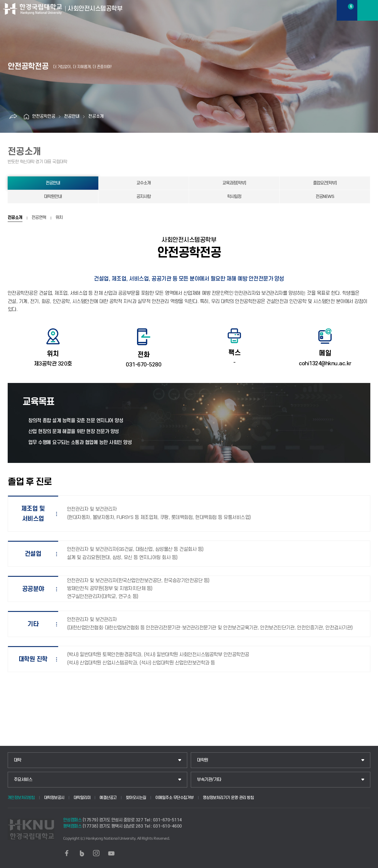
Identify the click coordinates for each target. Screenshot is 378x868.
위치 (59, 218)
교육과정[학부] (234, 183)
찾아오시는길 (136, 798)
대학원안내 (53, 197)
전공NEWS (325, 197)
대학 (18, 760)
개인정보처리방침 (21, 798)
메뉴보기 (368, 10)
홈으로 (26, 117)
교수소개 (144, 183)
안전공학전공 (44, 116)
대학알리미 (82, 798)
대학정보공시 (54, 798)
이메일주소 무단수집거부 (175, 798)
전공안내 (72, 116)
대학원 (203, 760)
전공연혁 (39, 218)
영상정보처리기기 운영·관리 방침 (228, 798)
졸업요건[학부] (325, 183)
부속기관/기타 (209, 780)
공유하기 (13, 117)
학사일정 (234, 197)
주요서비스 (23, 780)
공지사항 (144, 197)
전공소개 (96, 116)
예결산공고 (108, 798)
